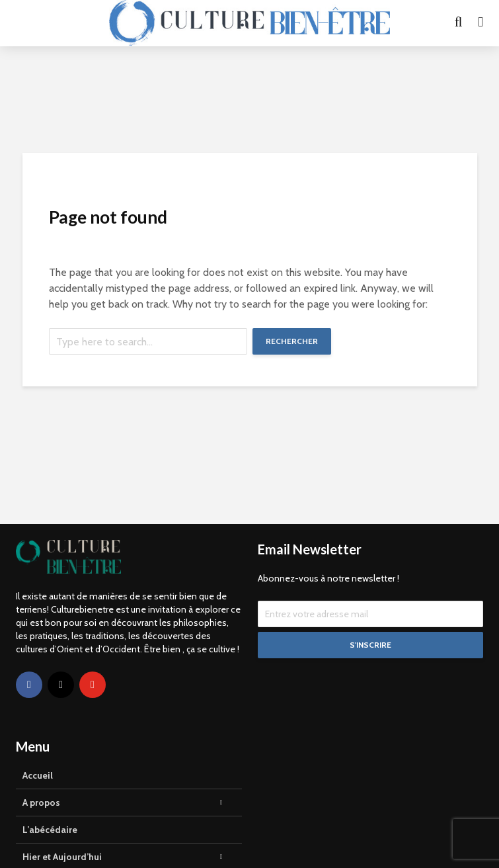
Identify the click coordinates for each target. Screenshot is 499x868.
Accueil (38, 775)
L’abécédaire (50, 830)
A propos (41, 803)
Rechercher (292, 341)
